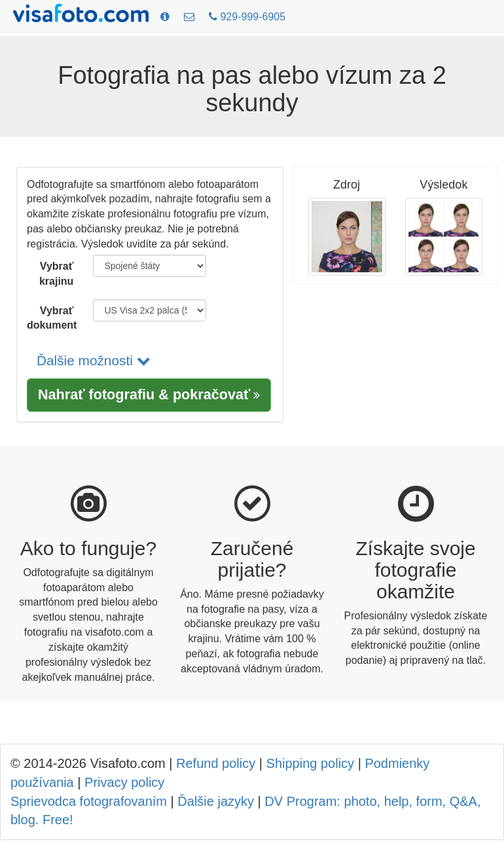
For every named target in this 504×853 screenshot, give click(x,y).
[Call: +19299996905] (247, 17)
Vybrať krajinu (56, 274)
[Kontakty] (189, 17)
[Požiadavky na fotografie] (165, 17)
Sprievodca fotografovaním (89, 801)
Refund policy (216, 763)
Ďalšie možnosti (94, 360)
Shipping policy (311, 763)
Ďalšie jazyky (216, 801)
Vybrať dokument (52, 318)
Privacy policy (124, 782)
